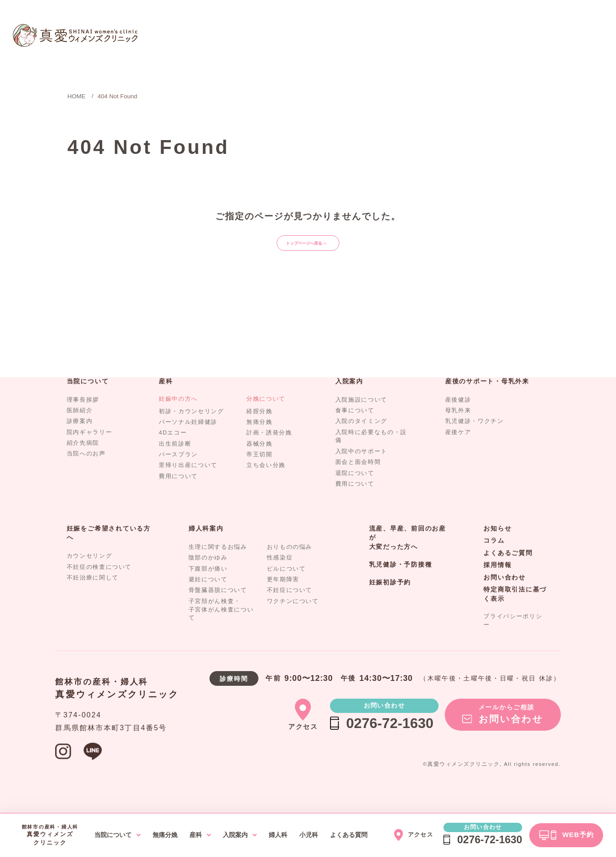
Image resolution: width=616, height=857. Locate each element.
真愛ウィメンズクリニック (117, 710)
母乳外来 (458, 426)
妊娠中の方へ (178, 415)
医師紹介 (80, 426)
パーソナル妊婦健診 (188, 438)
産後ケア (458, 448)
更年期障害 (283, 595)
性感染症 (280, 574)
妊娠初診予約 (390, 598)
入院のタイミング (361, 438)
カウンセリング (90, 572)
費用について (178, 492)
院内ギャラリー (90, 448)
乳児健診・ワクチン (475, 438)
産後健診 (458, 416)
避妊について (208, 595)
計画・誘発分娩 (269, 449)
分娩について (266, 415)
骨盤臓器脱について (218, 607)
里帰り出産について (188, 482)
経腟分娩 (260, 427)
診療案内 (80, 438)
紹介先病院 (83, 459)
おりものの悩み (290, 563)
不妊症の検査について (99, 583)
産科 (166, 397)
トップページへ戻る (311, 251)
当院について (88, 397)
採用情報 (497, 581)
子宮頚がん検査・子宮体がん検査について (221, 626)
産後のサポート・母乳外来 (487, 397)
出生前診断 (175, 460)
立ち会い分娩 (266, 482)
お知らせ (497, 545)
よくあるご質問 (508, 569)
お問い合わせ (505, 593)
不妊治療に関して (93, 594)
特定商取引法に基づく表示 (515, 610)
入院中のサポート (361, 467)
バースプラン (178, 471)
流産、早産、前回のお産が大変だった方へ (408, 554)
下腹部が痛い (208, 585)
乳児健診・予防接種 (401, 581)
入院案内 (349, 397)
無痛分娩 (260, 438)
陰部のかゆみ (208, 574)
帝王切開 (260, 471)
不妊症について (290, 607)
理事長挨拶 (83, 416)
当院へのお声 (86, 470)
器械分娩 (260, 460)
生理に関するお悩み (218, 563)
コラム (494, 557)
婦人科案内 (206, 545)
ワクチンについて (293, 617)
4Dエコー (173, 449)
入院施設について (361, 416)
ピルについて (286, 585)
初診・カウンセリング (191, 427)
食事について (355, 426)
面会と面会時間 (358, 479)
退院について (355, 489)
